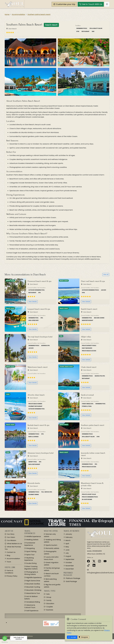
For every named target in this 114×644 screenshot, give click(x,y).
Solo (47, 594)
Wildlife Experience (33, 536)
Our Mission (10, 540)
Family (48, 600)
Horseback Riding (32, 602)
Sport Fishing (30, 551)
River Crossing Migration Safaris (31, 568)
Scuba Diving (30, 563)
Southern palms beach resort (39, 14)
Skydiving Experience (29, 559)
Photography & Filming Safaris (31, 573)
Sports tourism (51, 545)
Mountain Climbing (33, 590)
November (69, 566)
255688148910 (97, 551)
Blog (8, 555)
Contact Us (11, 552)
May (67, 547)
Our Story (10, 534)
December (69, 569)
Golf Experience (31, 611)
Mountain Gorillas (32, 584)
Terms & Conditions (9, 572)
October (68, 563)
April (67, 544)
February (69, 537)
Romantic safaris (52, 548)
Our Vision (10, 537)
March (68, 540)
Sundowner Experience (30, 544)
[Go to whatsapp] (5, 638)
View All (106, 274)
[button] (64, 4)
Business (48, 610)
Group (48, 597)
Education (49, 604)
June (67, 550)
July (67, 553)
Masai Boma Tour (32, 593)
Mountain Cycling (32, 587)
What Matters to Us (13, 544)
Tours (9, 562)
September (70, 559)
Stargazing (30, 548)
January (69, 534)
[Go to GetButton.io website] (5, 642)
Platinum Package (72, 578)
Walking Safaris (31, 540)
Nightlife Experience (33, 577)
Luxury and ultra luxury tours (51, 558)
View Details (33, 302)
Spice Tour (29, 555)
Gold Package (70, 581)
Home (7, 14)
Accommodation (18, 14)
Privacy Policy (12, 576)
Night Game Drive (32, 581)
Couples (48, 607)
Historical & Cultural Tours (30, 606)
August (68, 556)
